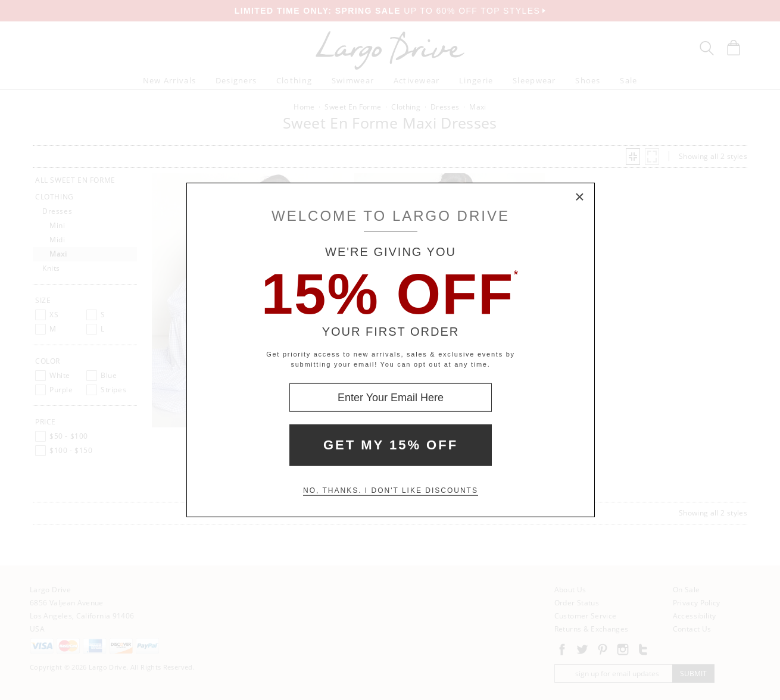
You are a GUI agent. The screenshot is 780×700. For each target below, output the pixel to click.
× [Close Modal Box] (580, 198)
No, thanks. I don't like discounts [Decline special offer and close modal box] (391, 490)
